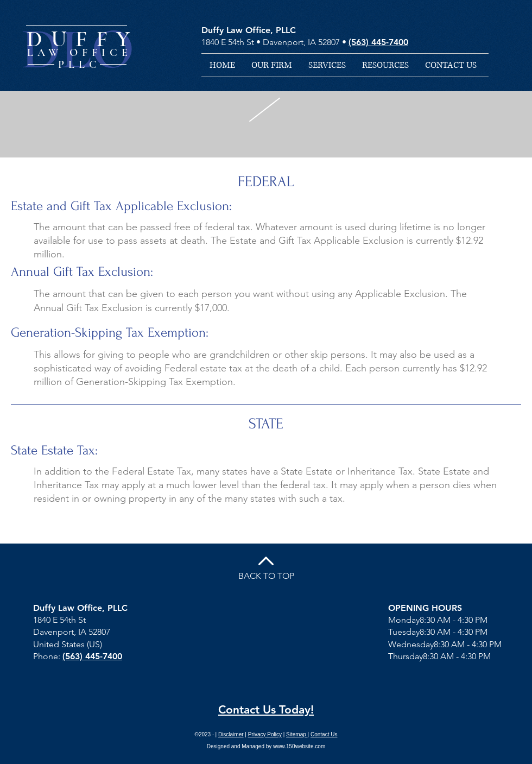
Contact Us (324, 734)
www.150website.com (299, 746)
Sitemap (297, 734)
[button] (327, 65)
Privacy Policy (265, 734)
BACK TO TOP (266, 576)
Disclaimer (231, 734)
